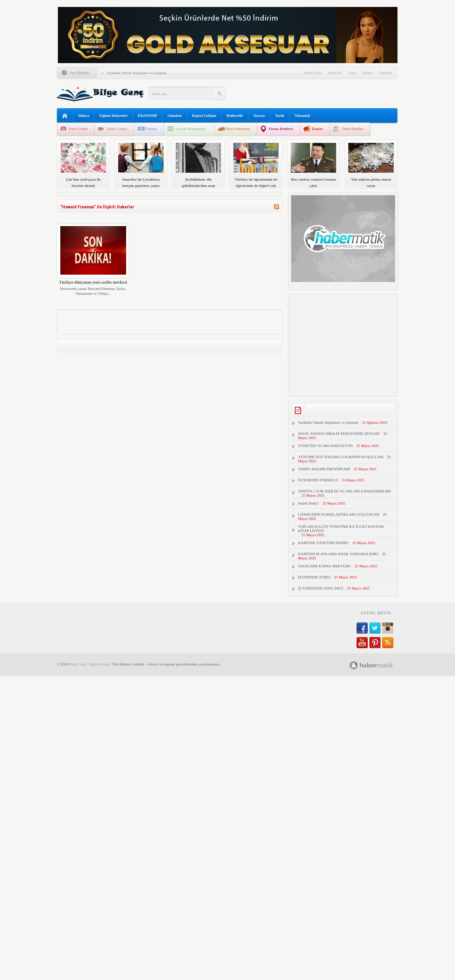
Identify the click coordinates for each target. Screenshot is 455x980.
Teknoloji (302, 115)
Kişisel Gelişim (204, 115)
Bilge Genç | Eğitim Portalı (90, 664)
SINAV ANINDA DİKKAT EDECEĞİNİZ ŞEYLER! (339, 433)
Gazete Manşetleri (191, 129)
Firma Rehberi (281, 129)
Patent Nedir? (308, 503)
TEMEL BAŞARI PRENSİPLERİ (324, 469)
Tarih (280, 115)
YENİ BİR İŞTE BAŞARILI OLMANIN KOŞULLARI (341, 457)
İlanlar (317, 129)
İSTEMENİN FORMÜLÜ (318, 480)
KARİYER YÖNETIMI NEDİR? (323, 543)
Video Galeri (117, 129)
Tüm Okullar (353, 129)
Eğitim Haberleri (113, 115)
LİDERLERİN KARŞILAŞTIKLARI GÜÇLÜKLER (339, 514)
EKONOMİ (148, 115)
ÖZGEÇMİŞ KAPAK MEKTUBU (325, 566)
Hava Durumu (238, 129)
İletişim (386, 72)
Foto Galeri (78, 129)
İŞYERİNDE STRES (314, 577)
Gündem (174, 115)
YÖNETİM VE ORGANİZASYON (325, 446)
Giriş (352, 72)
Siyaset (259, 115)
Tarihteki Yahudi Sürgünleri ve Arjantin (137, 73)
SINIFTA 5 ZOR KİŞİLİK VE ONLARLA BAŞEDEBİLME (344, 491)
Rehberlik (235, 115)
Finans (151, 129)
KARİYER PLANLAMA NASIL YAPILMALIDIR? (338, 554)
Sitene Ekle (312, 72)
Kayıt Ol (335, 72)
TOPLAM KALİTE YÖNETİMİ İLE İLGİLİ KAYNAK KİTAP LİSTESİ (341, 528)
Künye (368, 72)
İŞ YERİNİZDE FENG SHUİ (321, 588)
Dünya (84, 115)
